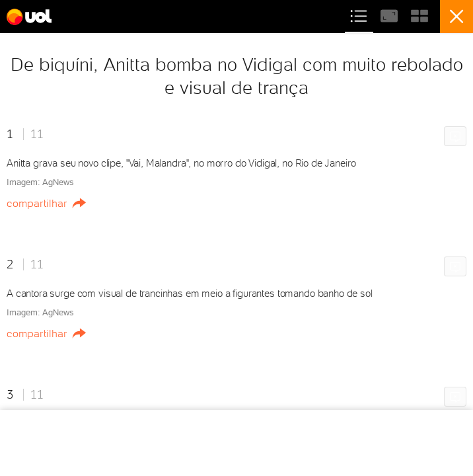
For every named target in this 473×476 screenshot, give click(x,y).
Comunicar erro (457, 137)
